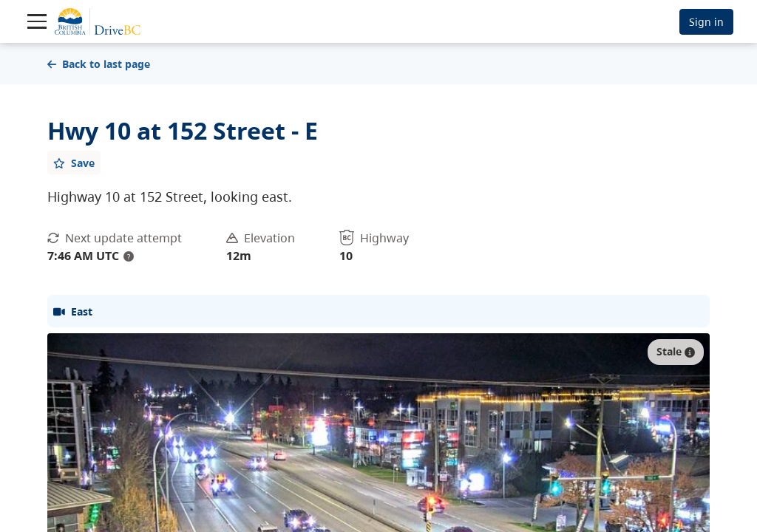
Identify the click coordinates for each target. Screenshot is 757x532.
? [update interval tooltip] (129, 256)
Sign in (706, 22)
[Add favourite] (74, 163)
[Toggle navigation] (37, 21)
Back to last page (99, 64)
